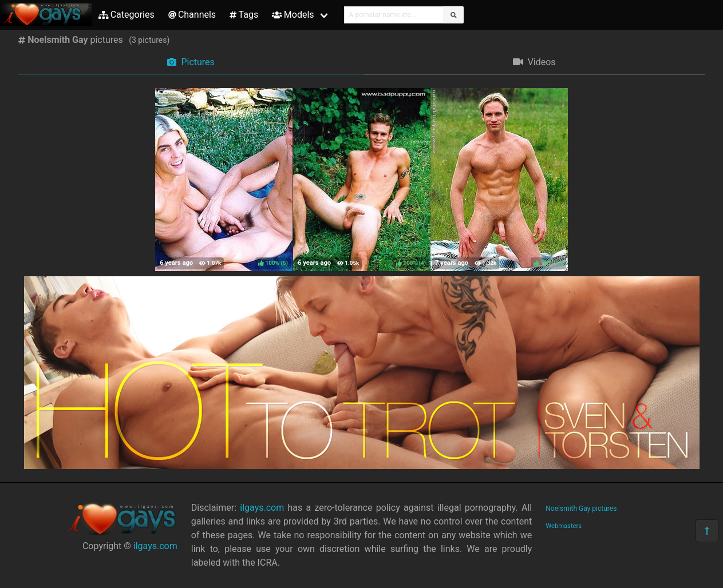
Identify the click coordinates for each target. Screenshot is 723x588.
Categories (127, 15)
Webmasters (564, 526)
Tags (244, 15)
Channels (192, 15)
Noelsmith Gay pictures (581, 508)
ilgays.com (155, 546)
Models (293, 15)
